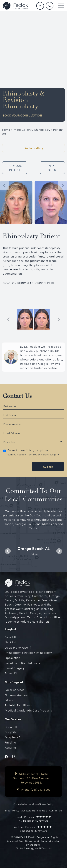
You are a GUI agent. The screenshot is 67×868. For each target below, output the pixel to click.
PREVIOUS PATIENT (15, 168)
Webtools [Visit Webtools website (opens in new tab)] (35, 845)
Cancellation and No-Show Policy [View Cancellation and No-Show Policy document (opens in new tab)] (33, 804)
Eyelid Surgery (15, 668)
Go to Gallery (33, 148)
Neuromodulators (17, 695)
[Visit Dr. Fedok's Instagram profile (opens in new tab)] (16, 756)
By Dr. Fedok (28, 346)
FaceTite (10, 742)
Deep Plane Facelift (18, 647)
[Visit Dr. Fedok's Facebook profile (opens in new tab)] (9, 756)
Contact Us (17, 396)
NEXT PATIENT (52, 168)
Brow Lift (11, 673)
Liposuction (13, 658)
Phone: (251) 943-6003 (33, 789)
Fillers (9, 700)
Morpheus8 (13, 737)
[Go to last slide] (4, 185)
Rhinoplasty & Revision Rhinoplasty (28, 652)
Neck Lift (11, 642)
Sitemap (42, 810)
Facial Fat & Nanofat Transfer (24, 663)
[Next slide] (63, 185)
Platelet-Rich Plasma (19, 705)
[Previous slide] (9, 320)
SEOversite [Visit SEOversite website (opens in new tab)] (45, 848)
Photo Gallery (22, 129)
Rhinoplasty (42, 129)
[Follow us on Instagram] (40, 6)
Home (6, 129)
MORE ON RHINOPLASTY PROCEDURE (29, 283)
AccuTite (10, 747)
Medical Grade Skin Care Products (28, 710)
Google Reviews (49, 363)
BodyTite (11, 732)
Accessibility (28, 810)
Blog (8, 810)
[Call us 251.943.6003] (50, 6)
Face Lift (10, 637)
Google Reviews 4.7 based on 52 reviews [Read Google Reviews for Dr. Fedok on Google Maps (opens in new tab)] (33, 819)
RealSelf (26, 363)
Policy (16, 810)
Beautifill (11, 727)
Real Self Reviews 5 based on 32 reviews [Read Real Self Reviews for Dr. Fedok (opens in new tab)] (33, 829)
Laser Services (15, 690)
